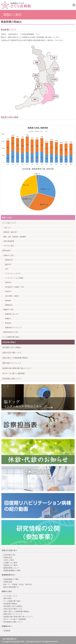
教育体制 (8, 323)
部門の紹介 (7, 250)
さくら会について (9, 223)
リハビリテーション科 (13, 273)
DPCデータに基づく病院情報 (13, 373)
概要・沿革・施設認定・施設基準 (15, 237)
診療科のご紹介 (9, 255)
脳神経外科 (9, 260)
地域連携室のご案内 (11, 579)
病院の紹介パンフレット (12, 363)
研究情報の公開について (12, 379)
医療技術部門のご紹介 (11, 332)
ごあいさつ (7, 228)
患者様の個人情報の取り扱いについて (17, 368)
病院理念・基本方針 (10, 232)
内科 (7, 269)
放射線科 (8, 300)
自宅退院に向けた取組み (12, 347)
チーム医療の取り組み (11, 337)
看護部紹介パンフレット (13, 327)
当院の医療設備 (9, 241)
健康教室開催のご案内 (12, 570)
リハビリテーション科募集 (14, 278)
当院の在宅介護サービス (12, 353)
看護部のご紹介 (9, 309)
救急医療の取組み (9, 342)
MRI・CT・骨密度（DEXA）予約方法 (18, 584)
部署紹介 (8, 318)
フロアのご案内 (9, 246)
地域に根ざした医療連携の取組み (15, 358)
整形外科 (8, 264)
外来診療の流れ (9, 555)
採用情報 (7, 631)
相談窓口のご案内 (10, 565)
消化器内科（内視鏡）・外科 (14, 287)
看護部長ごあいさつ (12, 314)
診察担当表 (8, 557)
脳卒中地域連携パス (11, 587)
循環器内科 (9, 305)
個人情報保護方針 (10, 639)
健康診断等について (11, 568)
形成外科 (8, 291)
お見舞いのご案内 (10, 563)
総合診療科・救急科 (12, 296)
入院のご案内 (9, 560)
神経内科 (8, 282)
